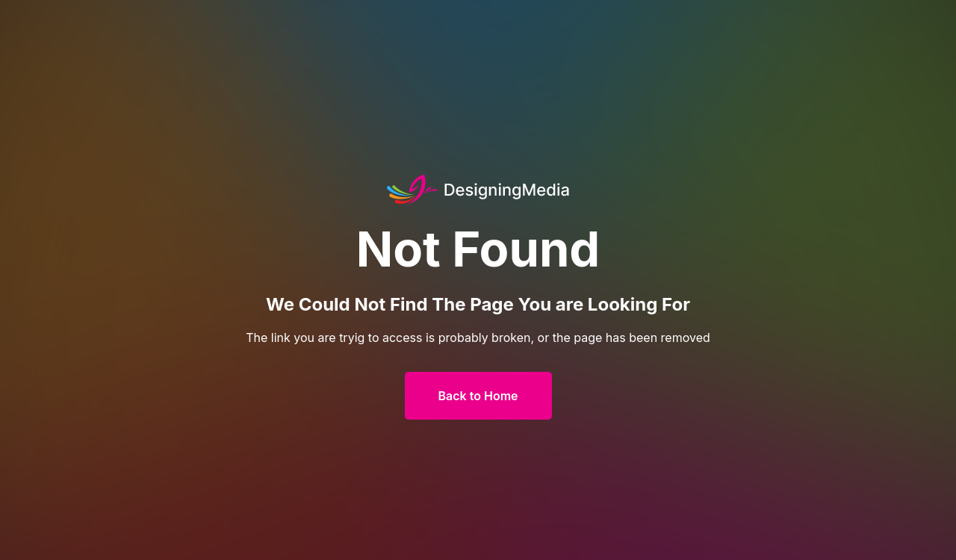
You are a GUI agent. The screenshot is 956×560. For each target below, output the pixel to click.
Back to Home (478, 396)
